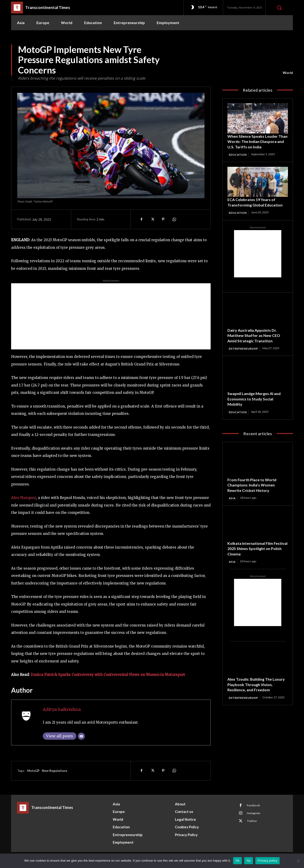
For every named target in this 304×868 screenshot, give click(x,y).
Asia (233, 505)
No (249, 861)
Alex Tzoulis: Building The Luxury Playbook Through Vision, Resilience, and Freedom (257, 691)
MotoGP (33, 771)
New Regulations (55, 771)
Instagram (255, 815)
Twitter (253, 823)
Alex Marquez (24, 498)
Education (239, 160)
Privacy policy (267, 861)
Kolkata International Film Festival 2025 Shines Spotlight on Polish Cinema (256, 555)
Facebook (255, 806)
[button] (279, 8)
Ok (237, 861)
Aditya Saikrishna (62, 709)
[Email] (81, 736)
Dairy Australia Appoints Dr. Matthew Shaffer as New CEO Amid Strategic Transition (256, 341)
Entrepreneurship (245, 355)
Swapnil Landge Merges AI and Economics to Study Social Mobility (257, 405)
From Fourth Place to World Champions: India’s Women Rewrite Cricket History (254, 491)
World (288, 73)
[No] (298, 861)
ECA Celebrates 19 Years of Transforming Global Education (258, 208)
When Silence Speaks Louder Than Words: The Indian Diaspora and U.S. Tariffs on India (255, 144)
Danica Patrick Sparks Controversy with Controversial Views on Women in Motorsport (108, 675)
